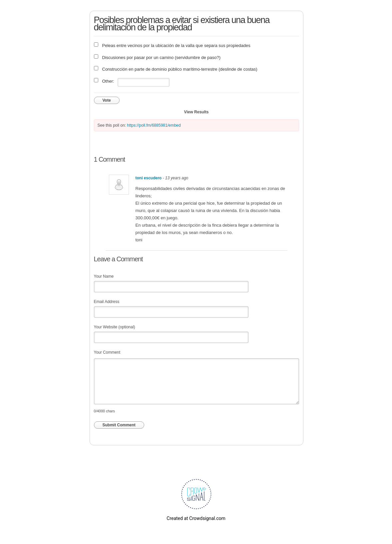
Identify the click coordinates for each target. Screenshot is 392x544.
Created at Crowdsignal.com (196, 518)
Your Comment (107, 352)
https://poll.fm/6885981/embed (154, 125)
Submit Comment (119, 425)
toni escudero (149, 178)
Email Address (107, 302)
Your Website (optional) (115, 327)
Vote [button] (107, 100)
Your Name (104, 276)
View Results (196, 112)
